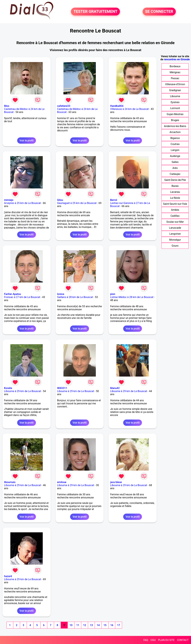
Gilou (60, 200)
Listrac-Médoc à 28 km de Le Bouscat (132, 297)
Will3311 (62, 388)
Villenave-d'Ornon (175, 84)
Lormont (175, 108)
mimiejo (9, 200)
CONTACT (183, 640)
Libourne (175, 96)
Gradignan (175, 90)
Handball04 (117, 106)
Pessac (175, 78)
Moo (7, 106)
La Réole (175, 198)
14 (98, 625)
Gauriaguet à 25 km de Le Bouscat (77, 203)
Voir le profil (27, 141)
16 (112, 625)
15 (105, 625)
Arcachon (175, 132)
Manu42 (115, 388)
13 (91, 625)
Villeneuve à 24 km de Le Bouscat (129, 109)
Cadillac (175, 216)
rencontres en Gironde (177, 59)
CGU (153, 640)
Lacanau (175, 192)
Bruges (175, 120)
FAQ (146, 640)
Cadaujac (175, 174)
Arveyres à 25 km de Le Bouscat (22, 203)
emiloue (62, 482)
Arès (175, 168)
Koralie (8, 388)
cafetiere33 (64, 106)
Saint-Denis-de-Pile (175, 180)
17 (118, 625)
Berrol (114, 200)
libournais (10, 482)
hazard (8, 576)
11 (78, 625)
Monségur (175, 240)
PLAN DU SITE (166, 640)
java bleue (116, 482)
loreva (61, 294)
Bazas (175, 186)
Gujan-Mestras (175, 114)
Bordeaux (175, 66)
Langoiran (175, 234)
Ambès (175, 210)
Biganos (175, 138)
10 (71, 625)
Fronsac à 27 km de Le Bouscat (22, 297)
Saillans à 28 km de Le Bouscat (75, 297)
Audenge (175, 156)
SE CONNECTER (159, 12)
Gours (175, 246)
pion (113, 294)
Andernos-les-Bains (175, 126)
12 (84, 625)
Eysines (175, 102)
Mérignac (175, 72)
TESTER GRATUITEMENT (95, 12)
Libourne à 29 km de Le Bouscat (22, 391)
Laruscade (175, 228)
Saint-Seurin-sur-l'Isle (175, 204)
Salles (175, 162)
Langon (175, 150)
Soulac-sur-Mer (175, 222)
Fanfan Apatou (12, 294)
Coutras (175, 144)
